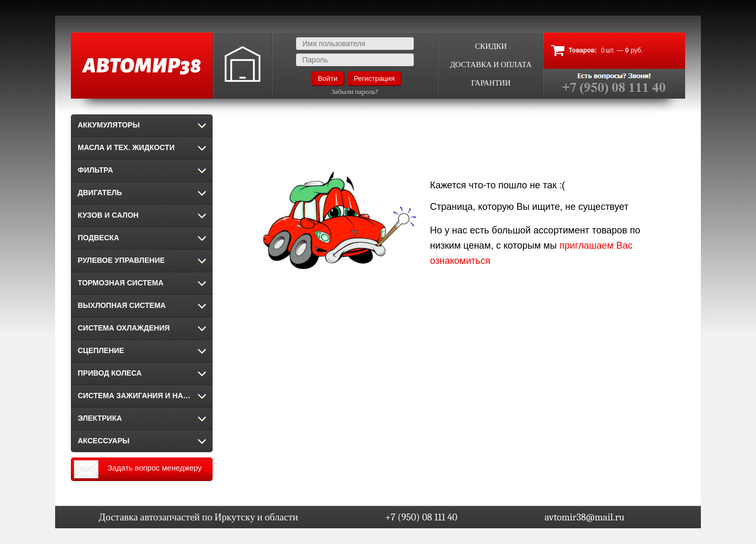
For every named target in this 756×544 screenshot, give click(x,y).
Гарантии (491, 83)
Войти (327, 78)
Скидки (491, 46)
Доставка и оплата (491, 65)
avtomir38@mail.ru (584, 517)
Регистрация (374, 78)
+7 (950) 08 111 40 (421, 517)
